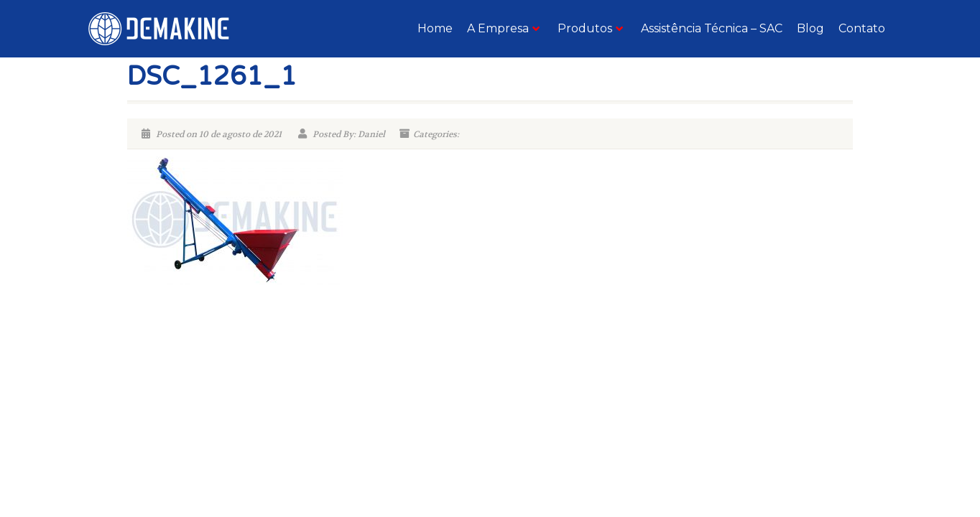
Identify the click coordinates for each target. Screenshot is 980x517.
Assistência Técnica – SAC (712, 28)
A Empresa (503, 28)
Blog (810, 28)
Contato (862, 28)
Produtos (590, 28)
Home (435, 28)
